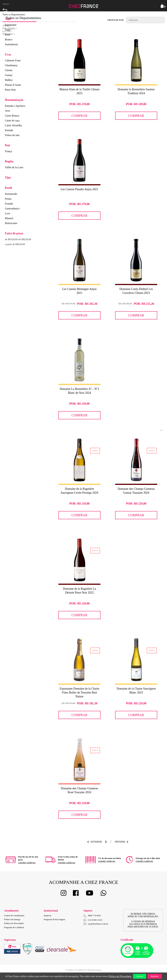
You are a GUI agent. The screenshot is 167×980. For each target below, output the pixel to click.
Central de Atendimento (14, 915)
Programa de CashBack (14, 927)
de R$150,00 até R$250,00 (18, 239)
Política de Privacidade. (120, 976)
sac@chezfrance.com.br (96, 924)
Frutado (9, 204)
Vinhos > (7, 26)
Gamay (9, 75)
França (8, 151)
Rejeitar (155, 976)
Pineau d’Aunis (13, 85)
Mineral (9, 218)
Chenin (9, 70)
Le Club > (7, 31)
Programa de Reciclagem (55, 919)
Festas (8, 199)
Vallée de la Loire (14, 167)
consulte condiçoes (27, 863)
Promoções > (9, 34)
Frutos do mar (12, 135)
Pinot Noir (10, 90)
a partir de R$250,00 (15, 244)
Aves (8, 111)
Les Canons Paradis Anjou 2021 (80, 189)
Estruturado (11, 194)
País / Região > (10, 28)
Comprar (79, 116)
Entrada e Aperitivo (15, 106)
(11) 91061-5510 (93, 920)
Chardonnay (11, 65)
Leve (8, 213)
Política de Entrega (12, 919)
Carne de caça (12, 120)
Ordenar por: (116, 20)
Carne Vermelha (13, 125)
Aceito (140, 976)
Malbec (9, 80)
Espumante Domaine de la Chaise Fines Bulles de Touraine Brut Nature (80, 692)
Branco (9, 39)
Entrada (9, 130)
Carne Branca (12, 116)
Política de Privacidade (14, 923)
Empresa (48, 915)
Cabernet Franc (13, 60)
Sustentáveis (11, 44)
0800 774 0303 (94, 915)
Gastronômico (12, 209)
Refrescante (11, 223)
